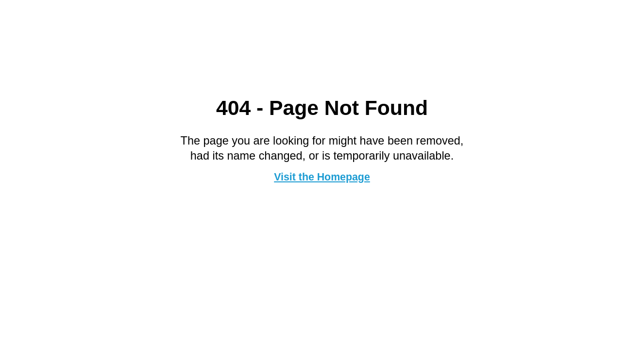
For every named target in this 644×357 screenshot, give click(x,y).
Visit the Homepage (322, 177)
